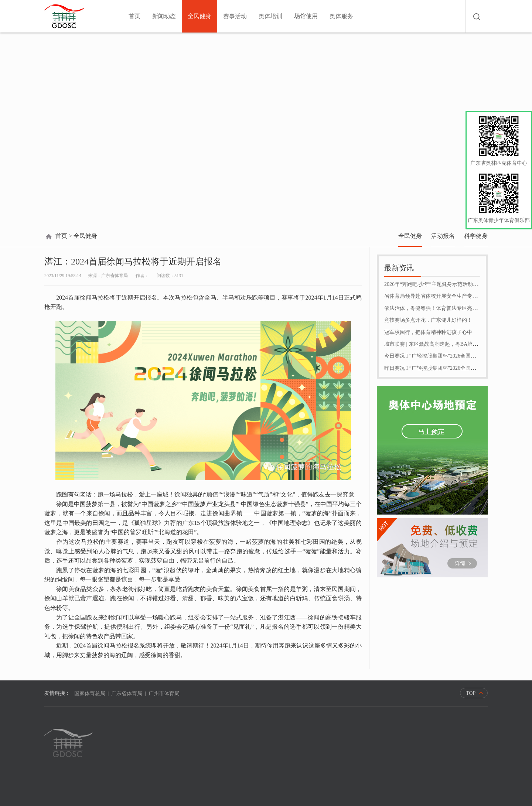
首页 (134, 16)
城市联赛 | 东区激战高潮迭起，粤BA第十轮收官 (439, 344)
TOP (471, 693)
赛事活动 (235, 16)
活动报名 (443, 236)
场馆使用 (306, 16)
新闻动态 (164, 16)
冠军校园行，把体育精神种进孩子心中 (428, 332)
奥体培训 (270, 16)
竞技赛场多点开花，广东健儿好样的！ (428, 320)
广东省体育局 (127, 694)
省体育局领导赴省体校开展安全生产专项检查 (436, 296)
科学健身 (476, 236)
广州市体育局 (164, 694)
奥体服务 (341, 16)
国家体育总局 (90, 694)
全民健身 (199, 16)
